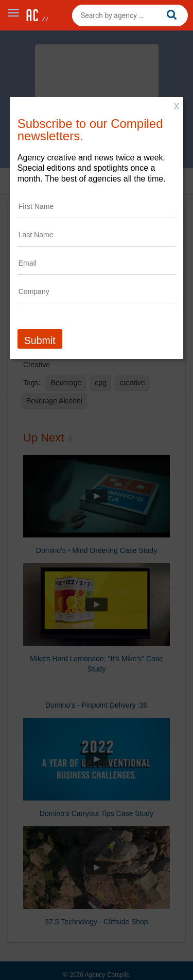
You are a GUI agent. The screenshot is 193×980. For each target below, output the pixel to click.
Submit (40, 340)
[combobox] (130, 15)
